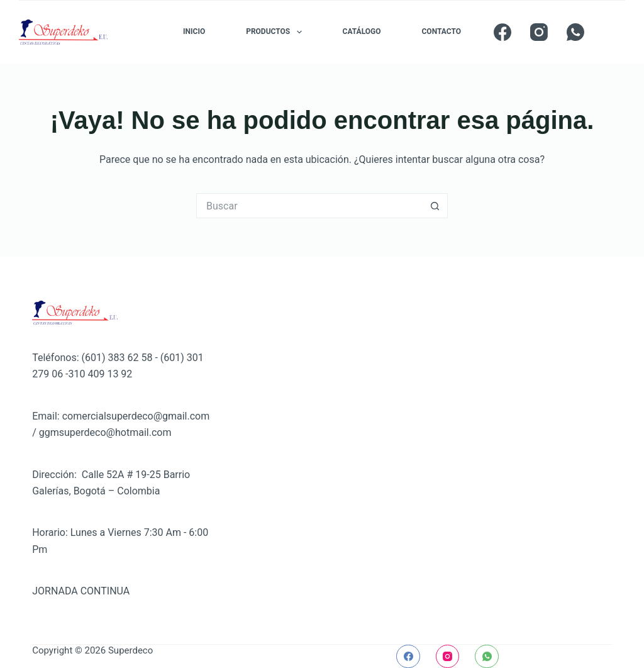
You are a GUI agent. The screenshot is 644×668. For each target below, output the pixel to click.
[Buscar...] (309, 206)
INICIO (194, 31)
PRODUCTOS (276, 32)
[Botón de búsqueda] (435, 206)
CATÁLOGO (362, 31)
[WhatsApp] (575, 32)
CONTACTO (441, 31)
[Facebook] (502, 32)
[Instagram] (539, 32)
